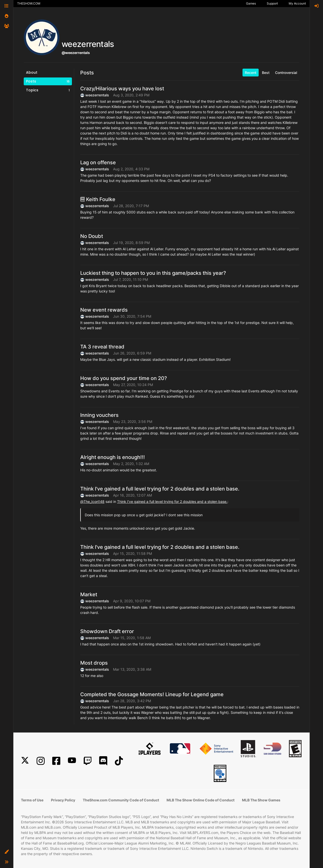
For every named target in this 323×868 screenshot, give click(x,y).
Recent (251, 73)
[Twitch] (88, 761)
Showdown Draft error (107, 631)
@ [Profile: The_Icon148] (92, 501)
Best (266, 73)
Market (89, 594)
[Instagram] (41, 761)
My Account (297, 3)
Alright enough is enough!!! (113, 457)
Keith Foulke (98, 199)
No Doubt (92, 236)
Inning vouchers (99, 415)
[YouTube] (72, 761)
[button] (7, 852)
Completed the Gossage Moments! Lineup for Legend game (152, 694)
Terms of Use (32, 800)
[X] (25, 761)
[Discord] (103, 761)
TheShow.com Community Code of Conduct (121, 800)
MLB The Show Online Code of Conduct (200, 800)
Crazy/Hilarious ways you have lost (122, 89)
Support (272, 3)
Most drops (94, 663)
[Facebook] (56, 761)
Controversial (286, 73)
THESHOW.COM (29, 3)
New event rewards (104, 310)
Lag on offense (98, 162)
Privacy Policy (63, 800)
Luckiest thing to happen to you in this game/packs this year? (153, 273)
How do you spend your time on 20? (124, 378)
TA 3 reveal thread (102, 347)
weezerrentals (97, 95)
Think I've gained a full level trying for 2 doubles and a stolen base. (160, 489)
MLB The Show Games (261, 800)
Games (251, 3)
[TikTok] (119, 761)
